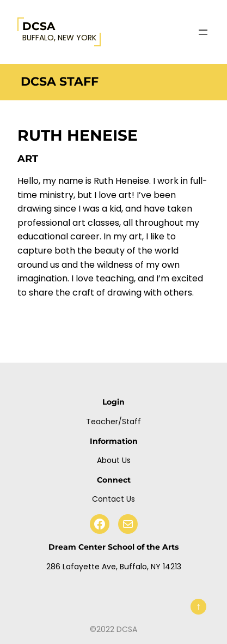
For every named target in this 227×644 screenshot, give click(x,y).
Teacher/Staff (113, 422)
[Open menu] (203, 32)
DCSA (39, 26)
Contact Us (113, 499)
